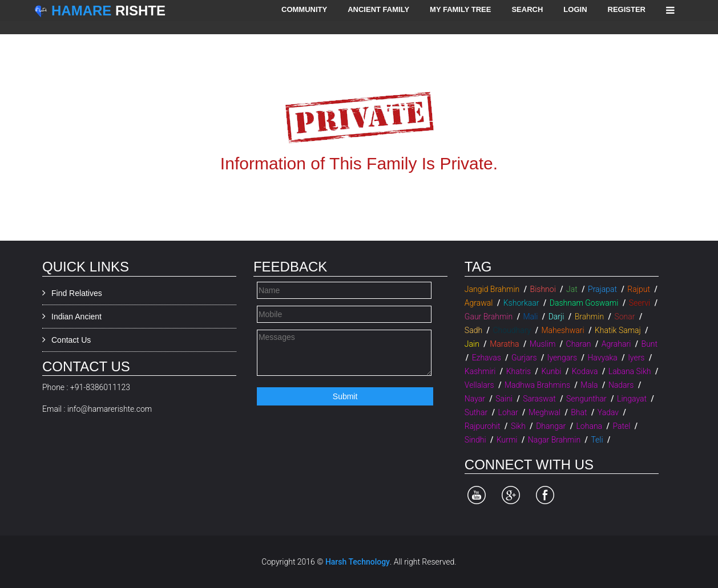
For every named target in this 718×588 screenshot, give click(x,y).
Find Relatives (77, 293)
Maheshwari (562, 330)
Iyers (636, 358)
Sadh (473, 330)
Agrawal (479, 303)
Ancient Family (378, 9)
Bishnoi (543, 289)
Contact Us (71, 340)
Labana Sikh (630, 371)
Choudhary (512, 330)
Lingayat (632, 399)
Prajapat (602, 289)
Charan (579, 344)
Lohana (589, 426)
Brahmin (589, 317)
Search (527, 9)
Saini (504, 399)
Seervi (640, 303)
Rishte (108, 11)
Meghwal (544, 412)
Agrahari (616, 344)
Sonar (624, 317)
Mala (589, 385)
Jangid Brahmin (492, 289)
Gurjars (524, 358)
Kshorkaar (521, 303)
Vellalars (479, 385)
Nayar (475, 399)
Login (575, 9)
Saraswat (539, 399)
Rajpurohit (483, 426)
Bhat (579, 412)
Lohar (508, 412)
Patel (621, 426)
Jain (472, 344)
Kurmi (507, 440)
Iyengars (562, 358)
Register (627, 9)
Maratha (504, 344)
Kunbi (551, 371)
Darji (556, 317)
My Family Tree (460, 9)
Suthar (476, 412)
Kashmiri (480, 371)
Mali (530, 317)
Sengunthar (586, 399)
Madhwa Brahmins (537, 385)
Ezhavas (487, 358)
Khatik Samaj (618, 330)
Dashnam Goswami (584, 303)
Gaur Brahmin (489, 317)
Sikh (518, 426)
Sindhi (475, 440)
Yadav (608, 412)
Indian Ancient (76, 317)
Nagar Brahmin (554, 440)
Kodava (585, 371)
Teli (597, 440)
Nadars (621, 385)
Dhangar (551, 426)
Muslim (543, 344)
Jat (572, 289)
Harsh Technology (358, 562)
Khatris (519, 371)
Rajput (639, 289)
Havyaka (602, 358)
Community (304, 9)
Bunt (650, 344)
